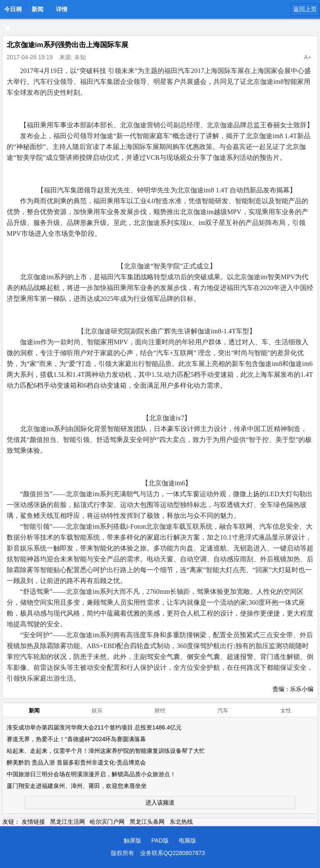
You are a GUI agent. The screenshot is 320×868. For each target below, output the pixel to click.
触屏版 (132, 840)
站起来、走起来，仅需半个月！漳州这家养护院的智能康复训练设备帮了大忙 (106, 751)
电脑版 (187, 840)
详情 (62, 9)
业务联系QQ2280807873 (172, 853)
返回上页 (305, 9)
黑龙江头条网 (147, 822)
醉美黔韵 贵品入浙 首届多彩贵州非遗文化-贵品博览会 (76, 762)
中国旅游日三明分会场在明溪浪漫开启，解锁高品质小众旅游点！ (91, 774)
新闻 (37, 9)
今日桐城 (13, 12)
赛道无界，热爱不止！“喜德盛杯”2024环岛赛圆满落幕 (76, 739)
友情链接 (33, 822)
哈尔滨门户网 (107, 822)
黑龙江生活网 (67, 822)
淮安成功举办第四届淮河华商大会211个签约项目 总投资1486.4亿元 (94, 727)
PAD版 (160, 840)
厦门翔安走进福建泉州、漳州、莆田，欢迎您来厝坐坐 (77, 786)
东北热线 (181, 822)
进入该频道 (160, 802)
